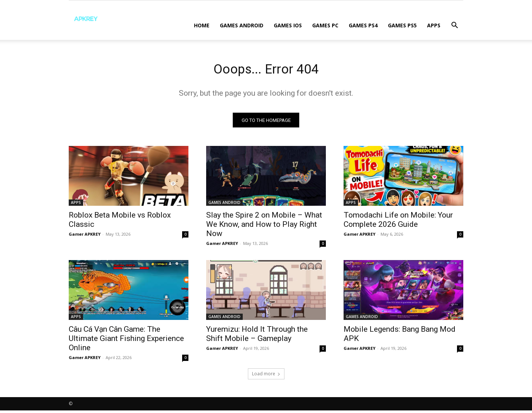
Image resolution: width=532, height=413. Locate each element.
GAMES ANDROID (242, 25)
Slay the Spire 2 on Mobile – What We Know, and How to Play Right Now (264, 227)
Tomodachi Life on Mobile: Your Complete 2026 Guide (398, 222)
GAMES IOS (288, 25)
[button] (454, 26)
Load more (266, 376)
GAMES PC (325, 25)
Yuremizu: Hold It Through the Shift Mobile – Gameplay (257, 336)
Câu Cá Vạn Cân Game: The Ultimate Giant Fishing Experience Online (126, 341)
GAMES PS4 (363, 25)
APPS (434, 25)
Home (202, 25)
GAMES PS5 (402, 25)
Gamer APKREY (85, 237)
